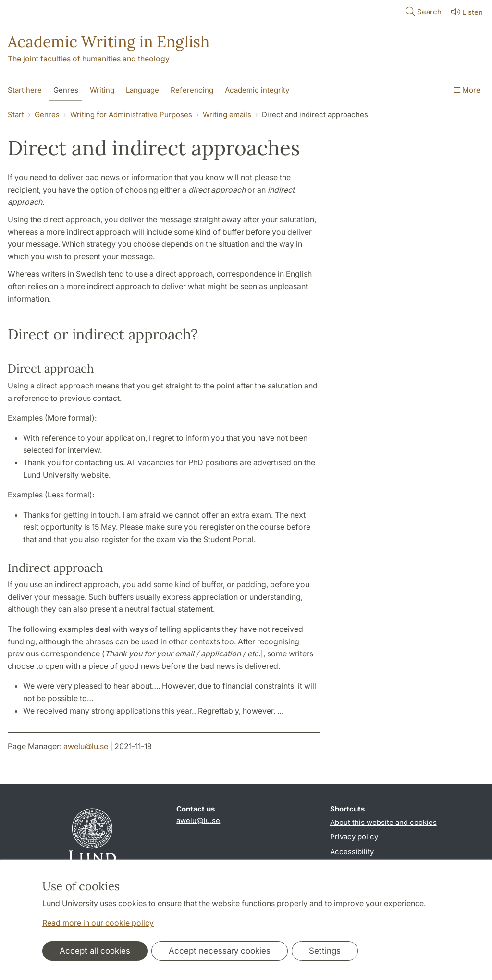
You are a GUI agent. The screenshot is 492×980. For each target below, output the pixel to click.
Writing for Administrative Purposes (131, 115)
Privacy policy (354, 837)
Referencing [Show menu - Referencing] (192, 90)
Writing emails (227, 115)
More (467, 90)
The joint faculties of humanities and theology (89, 59)
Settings (325, 951)
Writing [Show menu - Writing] (102, 90)
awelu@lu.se (86, 746)
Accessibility (352, 852)
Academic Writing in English (109, 42)
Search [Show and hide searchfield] (423, 11)
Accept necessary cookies (220, 951)
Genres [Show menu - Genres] (66, 90)
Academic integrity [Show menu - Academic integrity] (257, 90)
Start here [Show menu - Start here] (25, 90)
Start (16, 115)
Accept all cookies (95, 951)
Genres (47, 115)
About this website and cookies (383, 822)
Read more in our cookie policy (98, 923)
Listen (466, 12)
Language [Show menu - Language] (142, 90)
